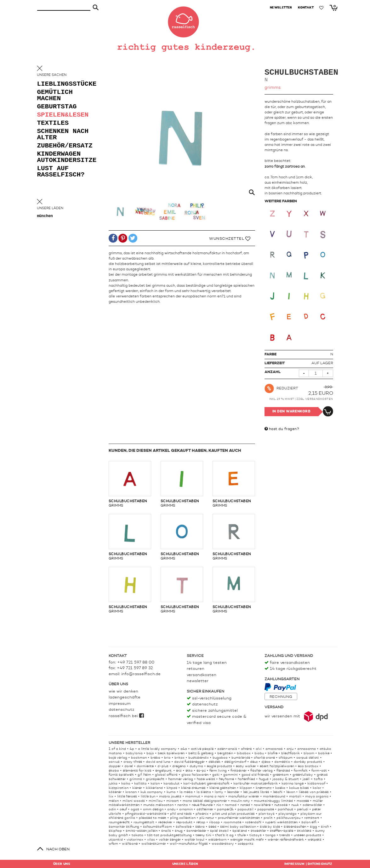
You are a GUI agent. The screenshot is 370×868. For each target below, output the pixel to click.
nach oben (58, 849)
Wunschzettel (230, 239)
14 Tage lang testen (207, 663)
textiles (53, 124)
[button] (113, 239)
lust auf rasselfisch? (61, 172)
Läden (185, 864)
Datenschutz (121, 710)
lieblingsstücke (62, 85)
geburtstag (57, 108)
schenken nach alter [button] (57, 135)
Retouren (196, 669)
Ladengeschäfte (125, 697)
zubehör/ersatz (62, 147)
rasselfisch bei (126, 716)
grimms (130, 484)
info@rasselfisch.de (141, 674)
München (45, 217)
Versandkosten (319, 399)
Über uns (62, 864)
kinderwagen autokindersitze (62, 158)
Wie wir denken (123, 691)
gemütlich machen (55, 96)
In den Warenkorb (291, 412)
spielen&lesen (62, 116)
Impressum (120, 704)
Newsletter (198, 681)
